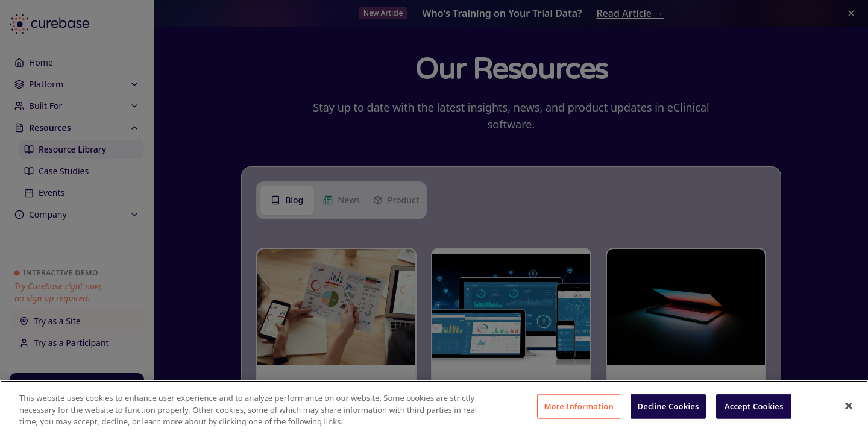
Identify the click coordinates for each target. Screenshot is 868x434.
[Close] (849, 406)
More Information (579, 406)
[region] (434, 407)
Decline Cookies (668, 406)
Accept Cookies (754, 406)
